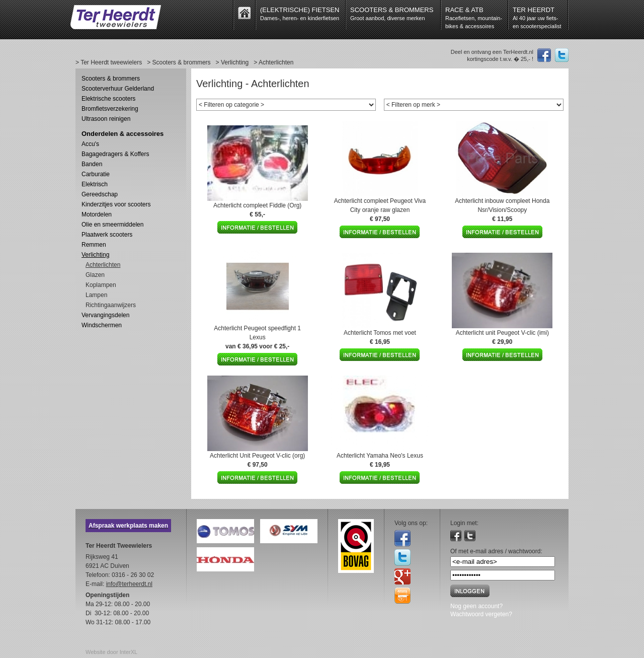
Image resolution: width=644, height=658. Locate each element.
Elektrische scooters (108, 99)
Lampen (96, 295)
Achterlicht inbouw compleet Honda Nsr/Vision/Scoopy (502, 210)
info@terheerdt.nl (129, 584)
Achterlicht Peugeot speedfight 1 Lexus (257, 337)
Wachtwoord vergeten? (481, 614)
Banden (92, 164)
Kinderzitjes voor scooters (116, 204)
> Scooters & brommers (179, 62)
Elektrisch (95, 184)
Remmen (94, 245)
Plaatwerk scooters (107, 235)
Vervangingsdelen (105, 315)
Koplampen (101, 285)
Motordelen (97, 214)
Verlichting (95, 255)
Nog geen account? (476, 606)
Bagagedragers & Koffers (115, 154)
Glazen (95, 275)
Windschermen (102, 325)
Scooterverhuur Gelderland (118, 89)
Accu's (90, 144)
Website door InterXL (111, 652)
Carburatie (96, 174)
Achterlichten (103, 265)
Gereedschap (100, 194)
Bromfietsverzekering (110, 109)
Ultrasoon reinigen (106, 119)
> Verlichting (232, 62)
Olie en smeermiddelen (112, 225)
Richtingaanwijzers (111, 305)
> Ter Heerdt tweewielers (109, 62)
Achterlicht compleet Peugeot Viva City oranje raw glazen (380, 210)
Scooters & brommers (111, 79)
